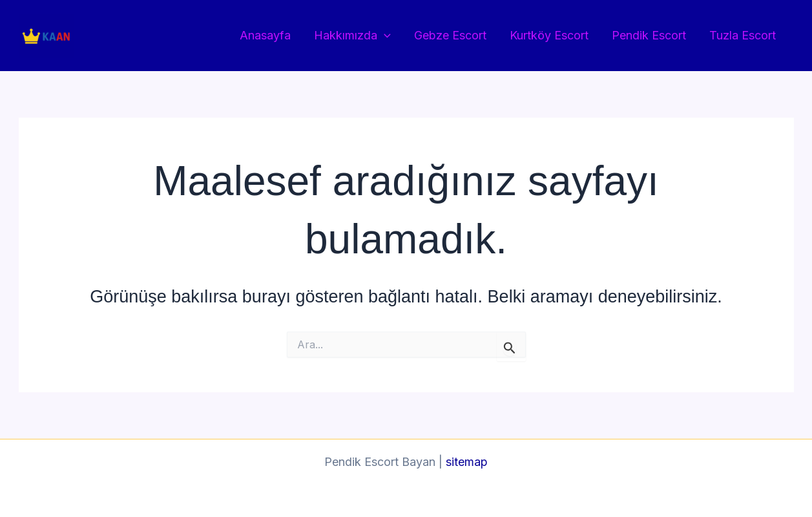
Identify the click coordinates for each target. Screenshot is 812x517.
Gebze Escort (450, 35)
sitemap (467, 462)
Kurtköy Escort (549, 35)
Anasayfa (265, 35)
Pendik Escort (649, 35)
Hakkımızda (352, 36)
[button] (384, 36)
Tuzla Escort (743, 35)
